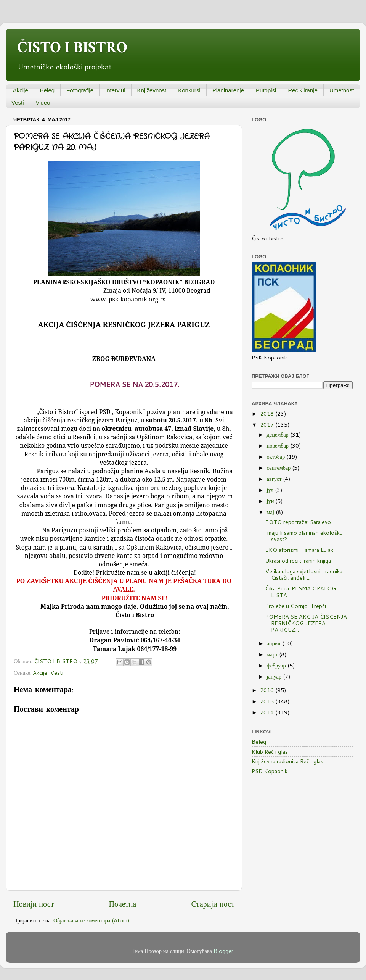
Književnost (152, 90)
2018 (268, 413)
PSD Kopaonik (270, 771)
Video (43, 102)
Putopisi (266, 90)
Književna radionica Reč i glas (287, 761)
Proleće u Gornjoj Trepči (296, 606)
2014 (268, 712)
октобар (277, 457)
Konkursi (189, 90)
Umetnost (342, 90)
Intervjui (115, 90)
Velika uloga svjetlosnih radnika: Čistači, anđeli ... (304, 574)
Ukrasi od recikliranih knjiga (298, 560)
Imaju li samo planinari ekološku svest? (304, 536)
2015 (268, 701)
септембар (280, 468)
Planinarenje (228, 90)
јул (271, 490)
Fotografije (80, 90)
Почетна (123, 904)
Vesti (18, 102)
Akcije (21, 90)
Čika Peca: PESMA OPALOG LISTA (301, 592)
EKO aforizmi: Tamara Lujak (299, 550)
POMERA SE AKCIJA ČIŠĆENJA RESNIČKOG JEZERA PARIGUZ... (306, 623)
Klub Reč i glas (270, 752)
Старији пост (213, 904)
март (273, 654)
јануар (275, 676)
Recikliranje (303, 90)
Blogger (223, 951)
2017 (268, 425)
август (275, 479)
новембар (279, 446)
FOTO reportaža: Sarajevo (298, 522)
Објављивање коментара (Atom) (91, 920)
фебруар (277, 665)
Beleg (47, 90)
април (274, 643)
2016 (268, 690)
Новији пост (34, 904)
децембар (279, 434)
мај (271, 512)
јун (271, 501)
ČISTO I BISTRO (72, 48)
